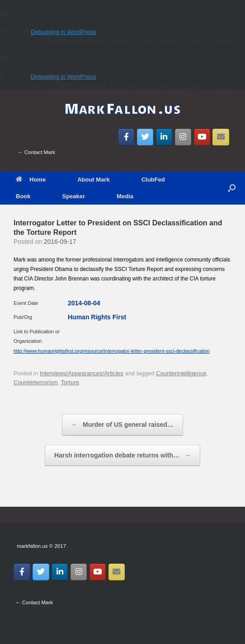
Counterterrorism (36, 382)
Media (125, 196)
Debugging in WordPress (63, 32)
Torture (70, 382)
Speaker (74, 196)
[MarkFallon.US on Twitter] (145, 137)
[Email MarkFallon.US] (221, 137)
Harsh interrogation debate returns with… (122, 456)
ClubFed (153, 180)
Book (23, 196)
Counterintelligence (181, 373)
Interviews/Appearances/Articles (82, 373)
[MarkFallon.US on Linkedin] (164, 137)
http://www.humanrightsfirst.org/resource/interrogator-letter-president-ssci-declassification (112, 351)
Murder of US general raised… (122, 425)
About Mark (94, 180)
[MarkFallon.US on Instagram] (183, 137)
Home (31, 180)
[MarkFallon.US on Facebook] (126, 137)
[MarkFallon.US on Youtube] (202, 137)
